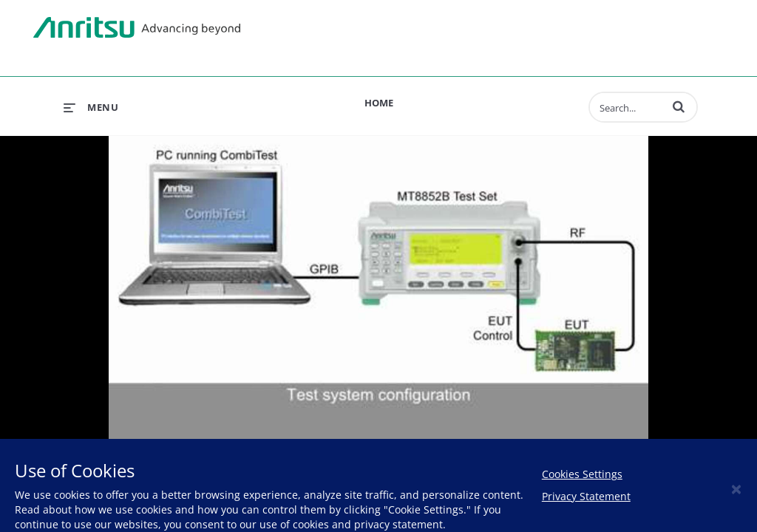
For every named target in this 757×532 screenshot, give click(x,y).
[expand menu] (91, 107)
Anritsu (137, 28)
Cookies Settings (582, 474)
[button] (679, 106)
